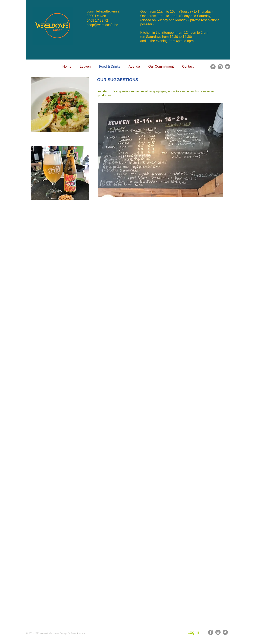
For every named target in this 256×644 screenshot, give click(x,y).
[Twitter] (228, 67)
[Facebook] (213, 67)
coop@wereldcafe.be (102, 25)
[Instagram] (220, 67)
